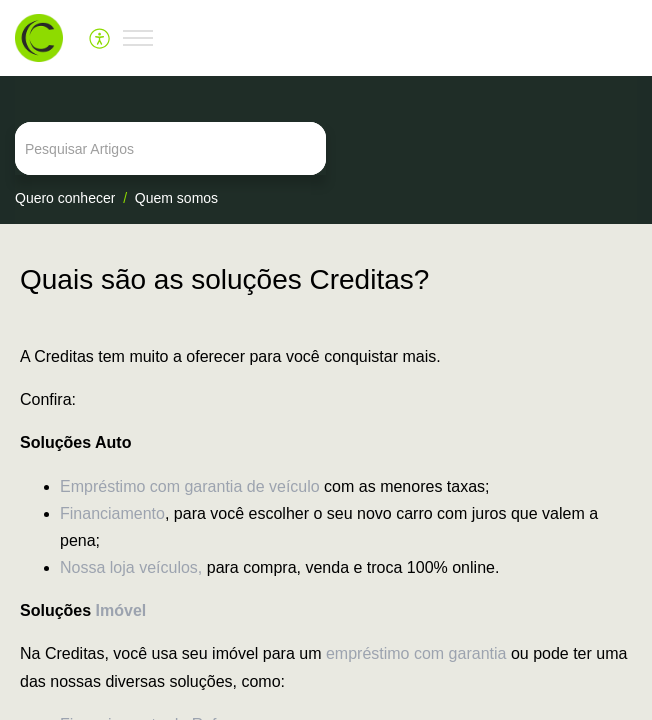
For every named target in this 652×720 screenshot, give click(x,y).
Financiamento (112, 513)
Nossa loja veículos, (131, 567)
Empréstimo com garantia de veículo (190, 486)
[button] (100, 38)
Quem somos (176, 198)
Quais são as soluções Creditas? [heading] (224, 279)
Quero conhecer (65, 198)
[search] (326, 148)
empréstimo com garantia (416, 653)
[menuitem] (100, 38)
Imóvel (121, 610)
